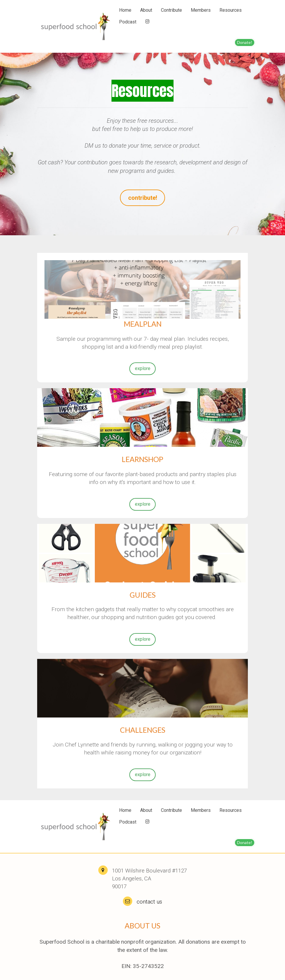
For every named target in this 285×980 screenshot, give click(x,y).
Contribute (171, 10)
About (146, 10)
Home (125, 10)
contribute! (143, 197)
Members (201, 10)
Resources (231, 10)
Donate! (245, 42)
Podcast (128, 22)
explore (143, 368)
